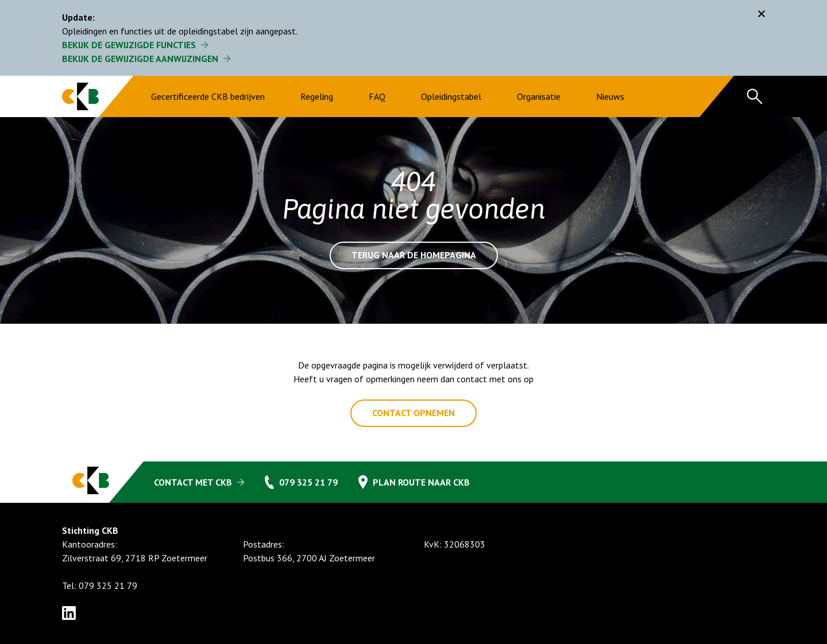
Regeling (317, 96)
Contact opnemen (413, 413)
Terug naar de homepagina (414, 255)
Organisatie (539, 96)
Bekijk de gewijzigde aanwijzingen (140, 59)
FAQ (377, 96)
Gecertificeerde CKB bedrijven (208, 96)
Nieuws (610, 96)
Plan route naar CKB (421, 482)
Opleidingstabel (451, 96)
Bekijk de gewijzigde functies (129, 45)
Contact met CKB (193, 482)
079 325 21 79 (308, 482)
